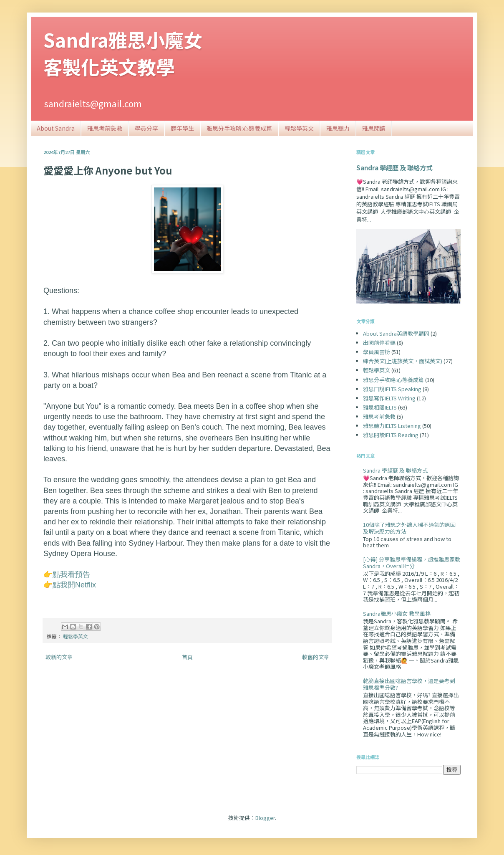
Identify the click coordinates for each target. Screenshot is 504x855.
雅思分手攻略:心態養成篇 (239, 128)
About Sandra (56, 128)
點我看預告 (71, 574)
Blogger (265, 818)
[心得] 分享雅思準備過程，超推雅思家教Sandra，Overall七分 (412, 563)
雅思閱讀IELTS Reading (391, 435)
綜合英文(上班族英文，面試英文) (403, 361)
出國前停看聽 (379, 343)
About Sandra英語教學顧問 (396, 333)
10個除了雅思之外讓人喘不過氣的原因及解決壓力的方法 (409, 528)
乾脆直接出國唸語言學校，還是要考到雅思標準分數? (409, 684)
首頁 (187, 657)
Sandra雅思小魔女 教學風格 (397, 613)
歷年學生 (182, 128)
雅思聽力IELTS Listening (392, 426)
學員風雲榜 (377, 352)
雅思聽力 (338, 128)
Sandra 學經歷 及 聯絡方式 (394, 167)
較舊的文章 (316, 657)
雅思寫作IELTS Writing (389, 398)
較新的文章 (59, 657)
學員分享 (146, 128)
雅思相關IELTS (380, 407)
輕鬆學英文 (299, 128)
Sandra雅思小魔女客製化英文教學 (123, 53)
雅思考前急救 (105, 128)
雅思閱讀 (374, 128)
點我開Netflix (74, 585)
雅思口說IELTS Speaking (392, 389)
